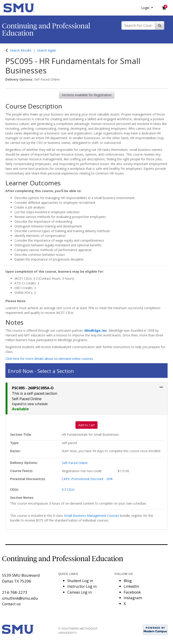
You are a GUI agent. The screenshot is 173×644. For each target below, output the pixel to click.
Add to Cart (86, 425)
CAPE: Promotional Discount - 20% (87, 479)
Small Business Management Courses (92, 516)
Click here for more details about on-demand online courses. (50, 359)
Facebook (132, 592)
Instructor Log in (82, 586)
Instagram (133, 598)
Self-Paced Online (75, 463)
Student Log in (80, 581)
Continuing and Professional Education (46, 29)
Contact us (11, 604)
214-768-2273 (15, 592)
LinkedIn (131, 586)
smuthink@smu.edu (20, 598)
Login (146, 8)
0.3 (68, 489)
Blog (128, 581)
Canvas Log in (80, 592)
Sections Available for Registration (87, 95)
